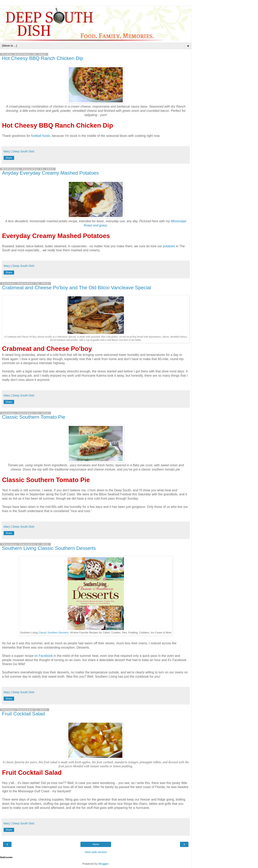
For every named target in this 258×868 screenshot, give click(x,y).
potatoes (169, 246)
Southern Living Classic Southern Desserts (49, 548)
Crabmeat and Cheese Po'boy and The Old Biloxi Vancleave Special (77, 288)
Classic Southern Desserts (54, 633)
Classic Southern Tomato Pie (34, 417)
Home (96, 844)
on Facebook (44, 656)
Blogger (104, 864)
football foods (41, 136)
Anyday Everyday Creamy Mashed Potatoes (50, 173)
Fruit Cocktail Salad (23, 714)
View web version (96, 852)
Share (9, 158)
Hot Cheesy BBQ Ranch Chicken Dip (43, 58)
